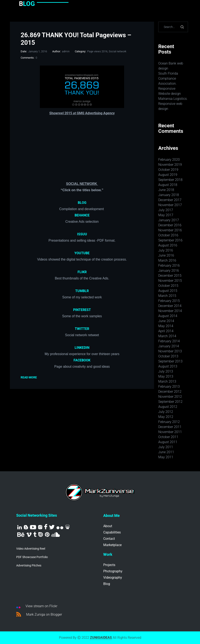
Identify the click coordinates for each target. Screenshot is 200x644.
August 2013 (168, 366)
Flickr (60, 528)
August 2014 (168, 316)
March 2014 (167, 336)
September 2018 (170, 180)
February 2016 (169, 265)
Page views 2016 (97, 51)
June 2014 (166, 321)
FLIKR (82, 272)
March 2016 (167, 260)
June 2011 (166, 452)
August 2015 (168, 291)
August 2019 (168, 175)
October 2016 (168, 235)
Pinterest (47, 535)
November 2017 (170, 205)
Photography (113, 571)
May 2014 (166, 326)
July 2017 (166, 210)
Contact (109, 539)
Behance (21, 535)
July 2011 (166, 447)
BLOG (82, 203)
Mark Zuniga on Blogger (39, 614)
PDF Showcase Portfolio (32, 557)
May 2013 (166, 376)
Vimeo (29, 535)
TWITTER (82, 329)
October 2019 (168, 170)
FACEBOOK (82, 360)
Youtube (33, 527)
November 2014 (170, 311)
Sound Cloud (56, 535)
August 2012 (168, 407)
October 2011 (168, 437)
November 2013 (170, 351)
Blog (26, 527)
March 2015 (167, 296)
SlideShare (68, 527)
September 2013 (170, 361)
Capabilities (112, 532)
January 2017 (169, 220)
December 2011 (170, 427)
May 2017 (166, 215)
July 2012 (166, 412)
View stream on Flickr (37, 606)
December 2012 (170, 392)
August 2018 (168, 185)
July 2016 (166, 250)
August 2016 (168, 245)
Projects (109, 565)
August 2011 (168, 442)
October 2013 (168, 356)
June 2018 (166, 190)
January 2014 (169, 346)
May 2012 (166, 417)
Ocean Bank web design (171, 66)
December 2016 (170, 225)
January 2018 (169, 195)
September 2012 (170, 402)
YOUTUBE (82, 253)
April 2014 (166, 331)
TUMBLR (82, 291)
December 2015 (170, 276)
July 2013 (166, 371)
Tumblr (35, 534)
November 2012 (170, 397)
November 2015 (170, 281)
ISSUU (82, 234)
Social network (117, 51)
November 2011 (170, 432)
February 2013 (169, 387)
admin (66, 51)
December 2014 (170, 306)
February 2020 (169, 160)
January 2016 (169, 271)
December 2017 (170, 200)
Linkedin (20, 527)
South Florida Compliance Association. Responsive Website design (170, 84)
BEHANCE (82, 215)
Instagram (40, 527)
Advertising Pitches (29, 565)
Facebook (46, 527)
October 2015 (168, 286)
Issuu (41, 535)
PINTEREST (82, 310)
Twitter (52, 527)
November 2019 (170, 165)
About (108, 526)
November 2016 (170, 230)
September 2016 (170, 240)
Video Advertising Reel (31, 549)
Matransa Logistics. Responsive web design (173, 104)
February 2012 (169, 422)
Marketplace (112, 545)
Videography (113, 577)
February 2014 (169, 341)
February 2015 (169, 301)
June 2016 (166, 255)
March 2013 (167, 381)
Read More (29, 377)
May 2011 (166, 457)
